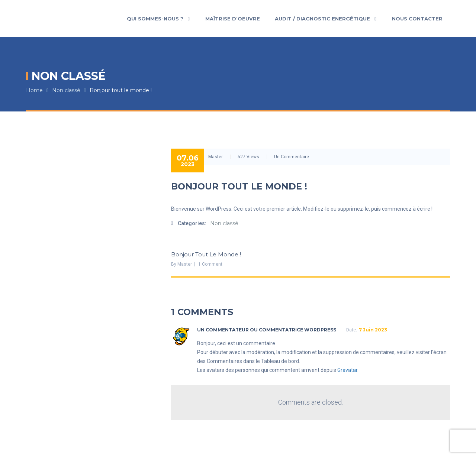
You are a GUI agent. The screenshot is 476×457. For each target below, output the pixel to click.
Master (216, 157)
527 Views (248, 157)
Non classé (66, 90)
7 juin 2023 (373, 330)
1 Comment (210, 264)
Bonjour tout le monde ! (121, 90)
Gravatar (347, 370)
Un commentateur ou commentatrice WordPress (267, 330)
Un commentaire (292, 157)
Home (34, 90)
